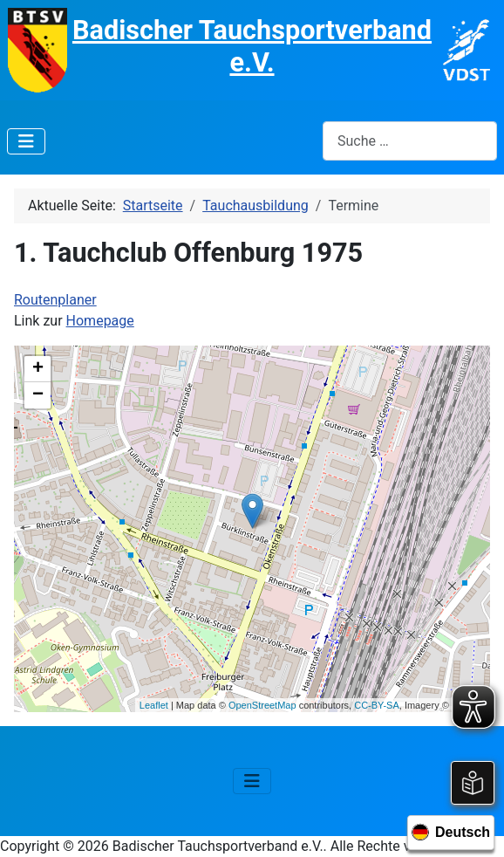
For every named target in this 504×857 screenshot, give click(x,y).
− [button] (38, 395)
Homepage (100, 321)
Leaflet (154, 705)
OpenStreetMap (262, 705)
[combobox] (410, 141)
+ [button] (38, 369)
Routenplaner (55, 300)
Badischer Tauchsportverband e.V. (252, 46)
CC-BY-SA (377, 705)
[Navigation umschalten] (26, 141)
